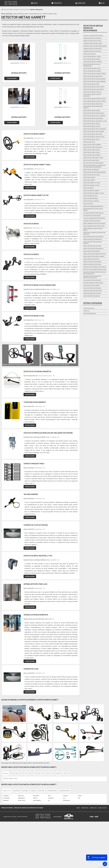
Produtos (56, 3)
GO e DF (59, 728)
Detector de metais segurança (93, 119)
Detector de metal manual (92, 124)
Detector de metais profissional (94, 113)
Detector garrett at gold (92, 183)
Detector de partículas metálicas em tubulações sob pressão (94, 166)
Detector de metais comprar (93, 62)
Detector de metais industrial (93, 76)
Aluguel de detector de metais (21, 14)
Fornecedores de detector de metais (93, 210)
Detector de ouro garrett (92, 155)
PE (44, 728)
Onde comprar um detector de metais (93, 229)
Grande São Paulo (52, 745)
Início (34, 3)
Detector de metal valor (91, 139)
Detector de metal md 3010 (92, 126)
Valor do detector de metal (92, 288)
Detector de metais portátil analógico (92, 95)
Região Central (7, 745)
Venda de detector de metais (93, 291)
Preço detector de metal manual (94, 257)
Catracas (86, 311)
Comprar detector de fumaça (93, 44)
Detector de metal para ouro (93, 134)
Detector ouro (88, 204)
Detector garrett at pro (91, 185)
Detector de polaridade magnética (95, 172)
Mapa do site (102, 762)
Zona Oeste (25, 745)
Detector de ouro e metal (92, 150)
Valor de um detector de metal (93, 283)
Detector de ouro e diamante (93, 147)
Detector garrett (89, 180)
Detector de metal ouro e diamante (95, 129)
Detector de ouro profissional (93, 163)
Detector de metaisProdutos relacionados (93, 28)
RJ (12, 728)
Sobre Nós (80, 3)
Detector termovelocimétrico (93, 206)
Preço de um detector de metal (93, 249)
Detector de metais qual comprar (94, 116)
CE (53, 728)
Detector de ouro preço (91, 160)
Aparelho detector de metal (92, 38)
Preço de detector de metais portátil (93, 243)
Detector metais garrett (91, 191)
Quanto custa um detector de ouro (95, 270)
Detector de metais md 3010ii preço (94, 79)
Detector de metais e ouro (92, 69)
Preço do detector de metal (92, 262)
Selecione (6, 728)
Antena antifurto (89, 308)
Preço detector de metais (92, 251)
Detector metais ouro (90, 196)
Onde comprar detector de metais (94, 224)
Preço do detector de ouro (92, 264)
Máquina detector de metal (92, 221)
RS (39, 728)
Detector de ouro (89, 142)
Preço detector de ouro (91, 259)
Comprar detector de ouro (92, 51)
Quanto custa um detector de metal (95, 267)
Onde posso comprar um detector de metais (94, 233)
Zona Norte (16, 745)
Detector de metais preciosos (93, 104)
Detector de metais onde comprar (94, 82)
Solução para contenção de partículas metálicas (92, 277)
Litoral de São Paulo (65, 745)
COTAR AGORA (11, 77)
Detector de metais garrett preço (94, 74)
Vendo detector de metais (92, 296)
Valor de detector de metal (92, 280)
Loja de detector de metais (92, 216)
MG (16, 728)
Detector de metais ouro (91, 84)
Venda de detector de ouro (92, 293)
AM (65, 728)
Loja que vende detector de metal (94, 218)
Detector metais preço (91, 199)
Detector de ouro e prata (92, 153)
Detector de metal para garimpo (94, 132)
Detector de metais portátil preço (95, 101)
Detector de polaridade (91, 170)
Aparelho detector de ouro (92, 41)
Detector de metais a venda (50, 14)
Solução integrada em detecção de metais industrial (95, 273)
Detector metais (89, 188)
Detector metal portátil (91, 201)
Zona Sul (33, 745)
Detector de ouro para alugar (93, 158)
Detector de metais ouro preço (93, 89)
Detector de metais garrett (92, 71)
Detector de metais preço (92, 111)
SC (35, 728)
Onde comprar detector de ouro (94, 226)
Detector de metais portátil (92, 92)
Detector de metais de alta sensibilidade (92, 65)
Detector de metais (90, 54)
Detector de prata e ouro (92, 175)
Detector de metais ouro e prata (94, 87)
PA (69, 728)
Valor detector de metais (92, 286)
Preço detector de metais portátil (95, 254)
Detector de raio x (89, 178)
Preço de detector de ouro (35, 14)
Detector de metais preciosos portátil (93, 107)
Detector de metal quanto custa (94, 137)
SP (26, 728)
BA (48, 728)
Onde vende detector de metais (93, 237)
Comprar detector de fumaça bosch (95, 46)
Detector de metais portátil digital (95, 99)
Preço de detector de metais (93, 239)
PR (30, 728)
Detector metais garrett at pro (94, 193)
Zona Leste (41, 745)
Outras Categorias (93, 303)
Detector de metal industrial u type (95, 121)
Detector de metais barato (92, 59)
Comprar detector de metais (93, 49)
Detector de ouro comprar (92, 145)
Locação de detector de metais (93, 213)
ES (21, 728)
